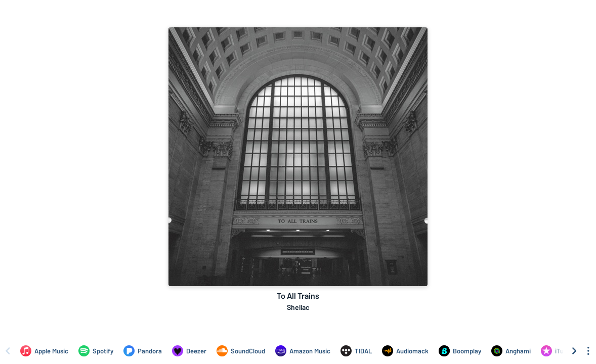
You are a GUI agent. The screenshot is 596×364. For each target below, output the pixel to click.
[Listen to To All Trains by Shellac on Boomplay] (460, 351)
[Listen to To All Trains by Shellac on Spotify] (96, 351)
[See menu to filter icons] (588, 351)
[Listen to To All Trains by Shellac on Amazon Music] (303, 351)
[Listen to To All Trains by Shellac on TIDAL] (356, 351)
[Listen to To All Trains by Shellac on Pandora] (143, 351)
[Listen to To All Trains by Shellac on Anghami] (511, 351)
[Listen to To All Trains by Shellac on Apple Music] (44, 351)
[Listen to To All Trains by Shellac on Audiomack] (405, 351)
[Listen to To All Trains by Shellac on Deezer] (189, 351)
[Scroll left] (8, 351)
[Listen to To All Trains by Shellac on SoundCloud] (241, 351)
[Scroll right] (574, 351)
